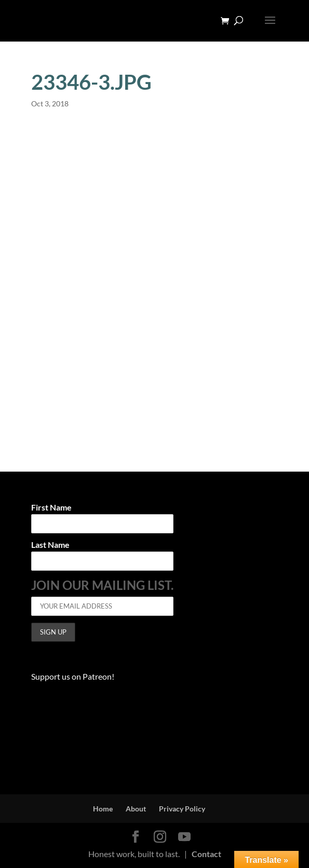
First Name (51, 508)
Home (103, 809)
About (136, 809)
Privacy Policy (182, 809)
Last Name (50, 545)
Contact (206, 854)
